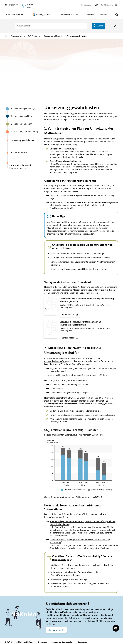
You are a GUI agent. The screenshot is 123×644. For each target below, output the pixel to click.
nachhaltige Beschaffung (55, 352)
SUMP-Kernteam (61, 142)
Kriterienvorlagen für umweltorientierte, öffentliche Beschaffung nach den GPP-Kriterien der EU (83, 514)
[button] (39, 617)
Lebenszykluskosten (59, 413)
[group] (61, 68)
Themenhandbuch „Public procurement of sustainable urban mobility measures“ (80, 532)
